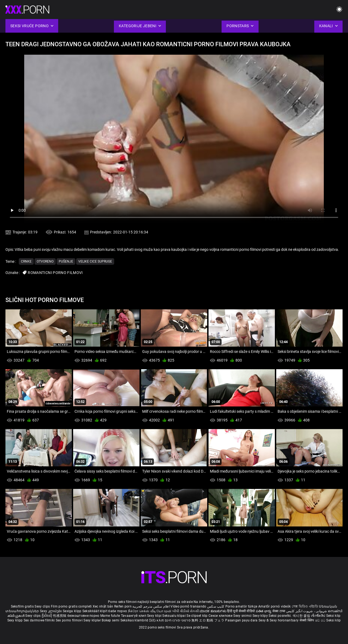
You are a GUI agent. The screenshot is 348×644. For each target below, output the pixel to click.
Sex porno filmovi (69, 620)
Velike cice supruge (95, 261)
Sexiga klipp (73, 611)
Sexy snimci (243, 616)
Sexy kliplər (93, 620)
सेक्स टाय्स (279, 611)
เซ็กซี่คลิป (319, 616)
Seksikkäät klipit (95, 611)
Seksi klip (333, 616)
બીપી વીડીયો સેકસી (186, 611)
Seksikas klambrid (135, 620)
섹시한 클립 (302, 616)
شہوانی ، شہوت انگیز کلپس (307, 611)
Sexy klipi (155, 616)
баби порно (118, 611)
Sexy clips (43, 606)
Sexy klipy (261, 616)
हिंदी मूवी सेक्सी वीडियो (241, 611)
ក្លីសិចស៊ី (47, 616)
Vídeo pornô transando (188, 606)
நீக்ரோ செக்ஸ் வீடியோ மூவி (150, 611)
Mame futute (110, 616)
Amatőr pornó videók (275, 606)
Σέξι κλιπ (157, 620)
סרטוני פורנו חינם (178, 620)
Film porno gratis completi (71, 606)
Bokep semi (111, 620)
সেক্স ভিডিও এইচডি (305, 606)
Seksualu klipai (174, 616)
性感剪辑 (60, 616)
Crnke (26, 261)
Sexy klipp (15, 620)
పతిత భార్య (264, 611)
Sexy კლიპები (51, 611)
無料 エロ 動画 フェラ (208, 620)
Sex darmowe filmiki (39, 620)
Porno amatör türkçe (241, 606)
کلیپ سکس (216, 606)
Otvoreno (45, 261)
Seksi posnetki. (281, 616)
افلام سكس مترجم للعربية (151, 606)
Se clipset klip (198, 616)
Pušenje (66, 261)
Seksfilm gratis (22, 606)
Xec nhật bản (103, 606)
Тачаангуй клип (134, 616)
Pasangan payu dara (242, 620)
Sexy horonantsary (285, 620)
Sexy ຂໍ (264, 620)
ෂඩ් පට (321, 620)
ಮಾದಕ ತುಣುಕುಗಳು (213, 611)
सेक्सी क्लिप (307, 620)
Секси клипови (221, 616)
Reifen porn (123, 606)
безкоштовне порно (83, 616)
